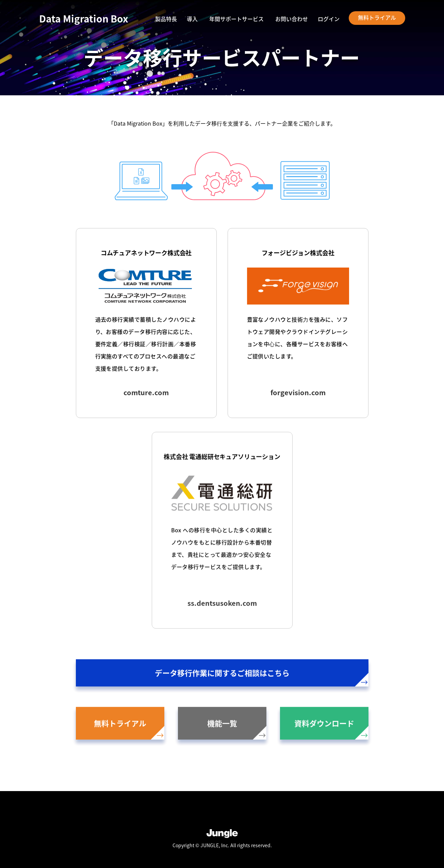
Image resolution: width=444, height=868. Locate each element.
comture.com (146, 392)
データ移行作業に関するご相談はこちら (262, 678)
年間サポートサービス (236, 19)
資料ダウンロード (331, 730)
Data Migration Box (84, 19)
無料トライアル (377, 17)
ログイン (329, 19)
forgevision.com (298, 392)
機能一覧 (237, 730)
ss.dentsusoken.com (222, 604)
